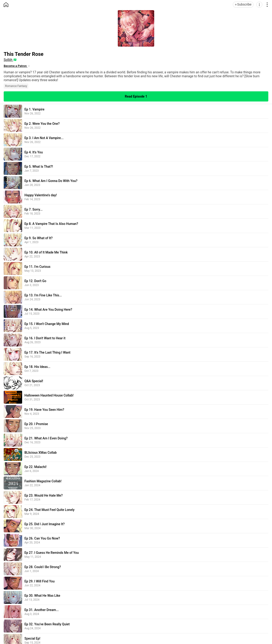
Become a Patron (16, 66)
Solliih (8, 60)
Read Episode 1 (136, 96)
